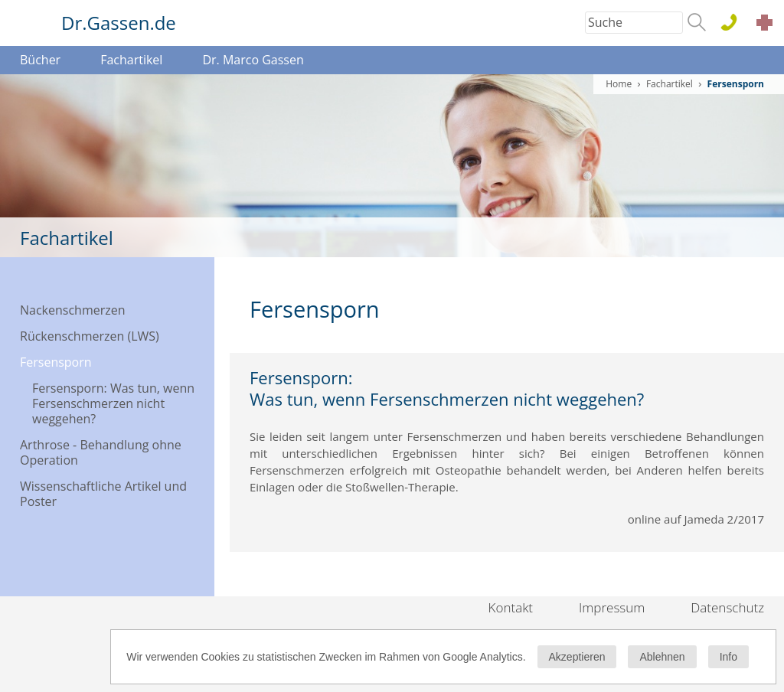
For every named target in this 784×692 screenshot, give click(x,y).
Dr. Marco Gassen (253, 60)
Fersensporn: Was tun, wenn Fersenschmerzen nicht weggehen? (113, 403)
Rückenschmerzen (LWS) (90, 336)
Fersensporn (56, 362)
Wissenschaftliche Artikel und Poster (103, 494)
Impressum (612, 607)
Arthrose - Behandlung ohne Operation (101, 452)
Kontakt (511, 607)
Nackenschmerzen (73, 310)
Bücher (40, 60)
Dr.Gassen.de (119, 23)
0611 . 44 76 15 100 (735, 23)
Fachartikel (131, 60)
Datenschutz (727, 607)
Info (728, 657)
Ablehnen (662, 657)
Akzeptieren (577, 657)
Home (619, 84)
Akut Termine (769, 25)
